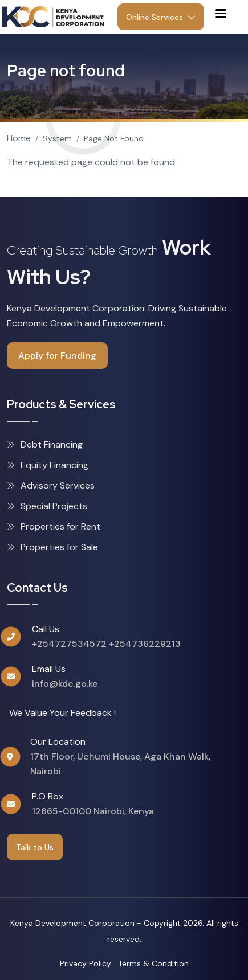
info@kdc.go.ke (65, 684)
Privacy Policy (86, 963)
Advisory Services (51, 485)
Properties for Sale (52, 547)
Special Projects (47, 506)
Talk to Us (35, 847)
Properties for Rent (54, 526)
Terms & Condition (153, 963)
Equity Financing (48, 465)
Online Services (161, 17)
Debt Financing (45, 444)
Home (19, 138)
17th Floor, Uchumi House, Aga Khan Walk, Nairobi (120, 764)
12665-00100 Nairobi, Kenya (93, 811)
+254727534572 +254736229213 (106, 644)
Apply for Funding (57, 356)
